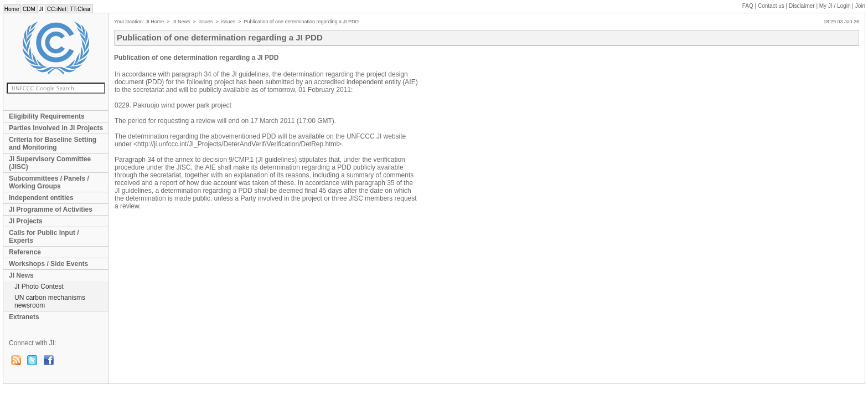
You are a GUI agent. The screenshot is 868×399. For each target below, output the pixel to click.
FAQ (748, 6)
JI (41, 9)
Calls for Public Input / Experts (44, 237)
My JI (835, 6)
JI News (21, 275)
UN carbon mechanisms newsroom (50, 301)
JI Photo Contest (39, 287)
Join (860, 6)
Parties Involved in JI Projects (56, 128)
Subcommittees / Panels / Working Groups (49, 182)
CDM (29, 9)
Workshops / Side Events (48, 264)
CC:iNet (57, 9)
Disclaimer (802, 6)
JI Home (155, 22)
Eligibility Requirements (47, 116)
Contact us (771, 6)
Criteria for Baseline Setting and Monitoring (53, 144)
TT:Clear (80, 9)
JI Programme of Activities (51, 209)
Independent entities (41, 198)
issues (206, 22)
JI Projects (26, 221)
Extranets (24, 317)
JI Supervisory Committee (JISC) (50, 163)
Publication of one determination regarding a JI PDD (301, 22)
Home (12, 9)
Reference (25, 252)
